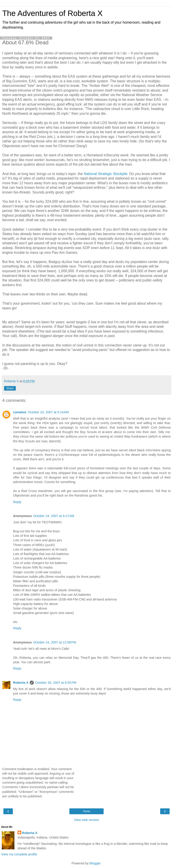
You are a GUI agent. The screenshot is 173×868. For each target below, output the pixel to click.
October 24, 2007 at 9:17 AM (54, 516)
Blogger (95, 863)
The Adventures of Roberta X (52, 13)
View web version (86, 820)
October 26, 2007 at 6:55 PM (56, 683)
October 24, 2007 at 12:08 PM (55, 642)
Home (86, 811)
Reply (17, 502)
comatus (20, 412)
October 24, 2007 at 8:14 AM (48, 412)
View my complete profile (19, 854)
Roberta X (21, 683)
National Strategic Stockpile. (106, 174)
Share (10, 388)
